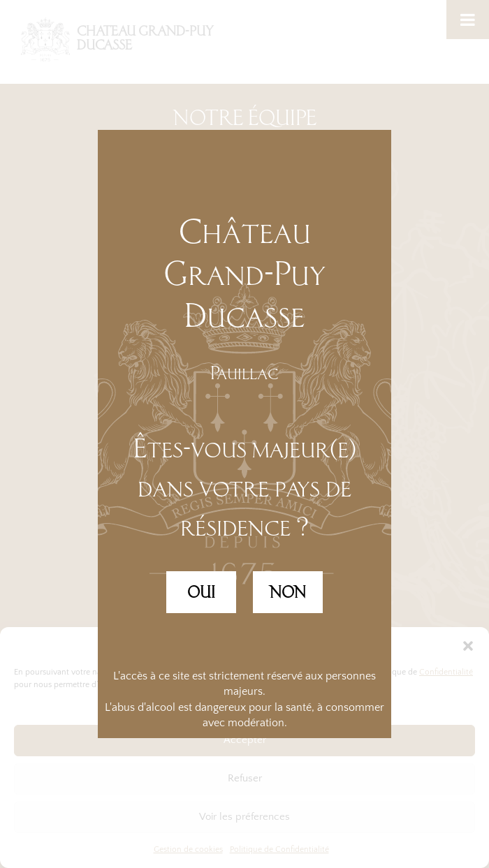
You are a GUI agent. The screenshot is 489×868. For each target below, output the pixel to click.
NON (288, 592)
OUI (201, 592)
